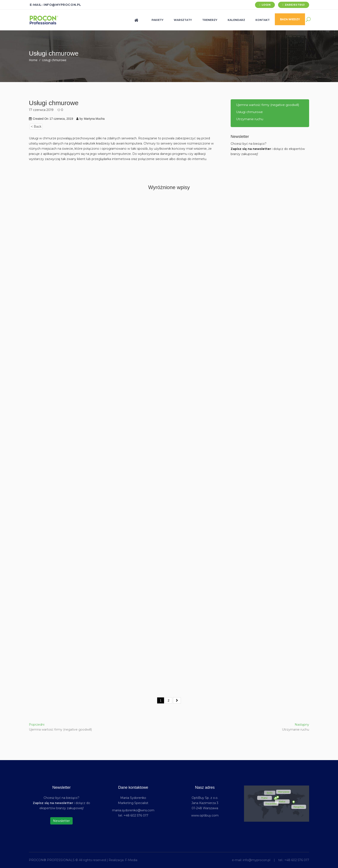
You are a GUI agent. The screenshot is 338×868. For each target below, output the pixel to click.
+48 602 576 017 (297, 860)
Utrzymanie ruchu (250, 119)
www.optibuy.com (205, 815)
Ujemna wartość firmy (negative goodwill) (268, 105)
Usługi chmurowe (249, 112)
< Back (36, 127)
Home (33, 60)
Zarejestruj (295, 5)
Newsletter (61, 821)
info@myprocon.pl (257, 860)
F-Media (131, 860)
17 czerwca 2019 (41, 110)
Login (266, 5)
